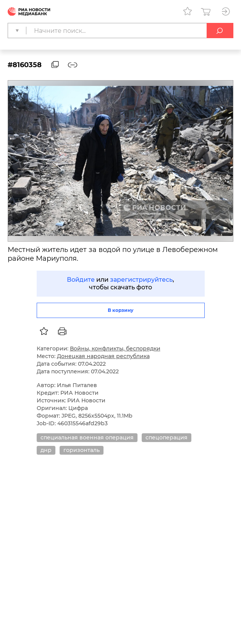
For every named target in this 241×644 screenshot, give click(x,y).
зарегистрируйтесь (141, 280)
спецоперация (167, 437)
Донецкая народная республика (103, 356)
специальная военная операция (87, 437)
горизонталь (82, 450)
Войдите (81, 280)
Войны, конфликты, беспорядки (115, 349)
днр (46, 450)
